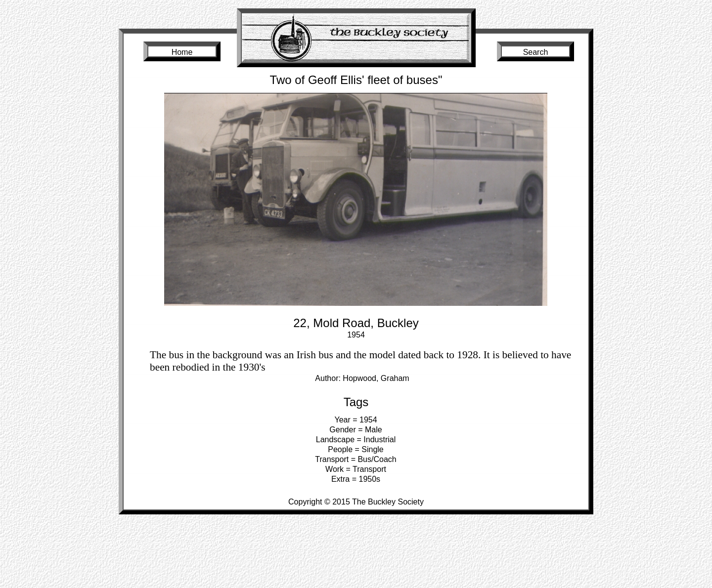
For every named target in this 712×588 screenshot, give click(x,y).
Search (536, 52)
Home (182, 52)
